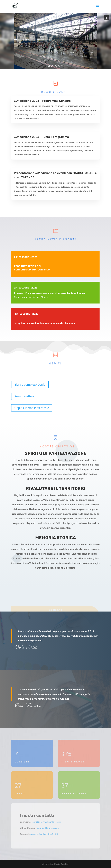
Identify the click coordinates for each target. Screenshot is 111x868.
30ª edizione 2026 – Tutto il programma (41, 137)
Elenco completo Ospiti (30, 385)
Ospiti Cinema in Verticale (32, 408)
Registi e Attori (24, 396)
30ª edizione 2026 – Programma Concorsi (43, 101)
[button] (106, 18)
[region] (56, 41)
